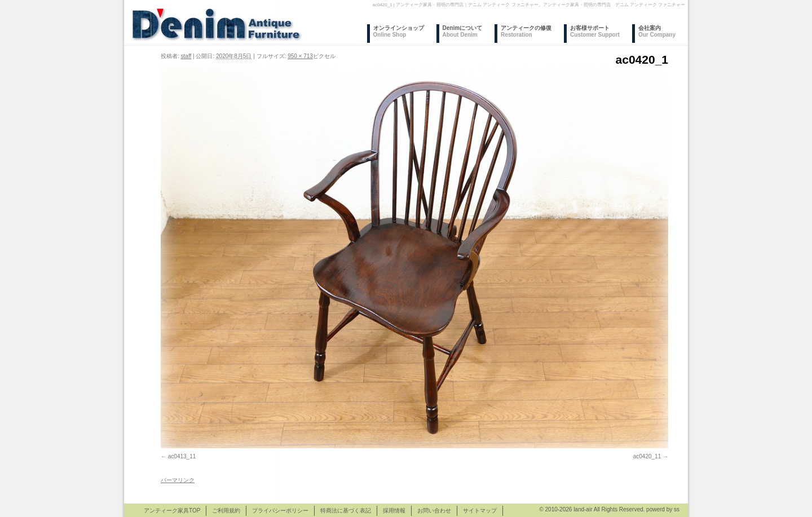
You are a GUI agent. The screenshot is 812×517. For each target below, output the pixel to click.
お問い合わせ (434, 511)
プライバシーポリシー (280, 511)
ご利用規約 (226, 511)
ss (677, 509)
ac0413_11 (182, 456)
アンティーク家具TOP (172, 511)
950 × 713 (300, 56)
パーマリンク (178, 480)
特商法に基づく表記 (346, 511)
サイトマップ (480, 511)
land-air (583, 509)
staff (186, 56)
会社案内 (657, 31)
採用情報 (394, 511)
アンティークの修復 (526, 31)
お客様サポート (595, 31)
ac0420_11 (647, 456)
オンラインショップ (399, 31)
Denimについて (463, 31)
